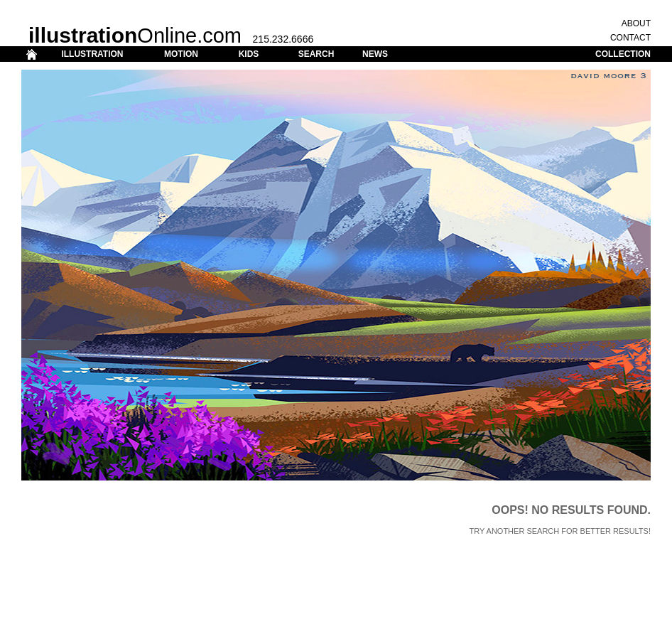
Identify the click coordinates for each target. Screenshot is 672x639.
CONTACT (630, 38)
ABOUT (636, 23)
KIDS (249, 54)
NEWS (375, 54)
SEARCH (316, 54)
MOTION (181, 54)
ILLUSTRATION (92, 54)
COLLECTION (623, 54)
